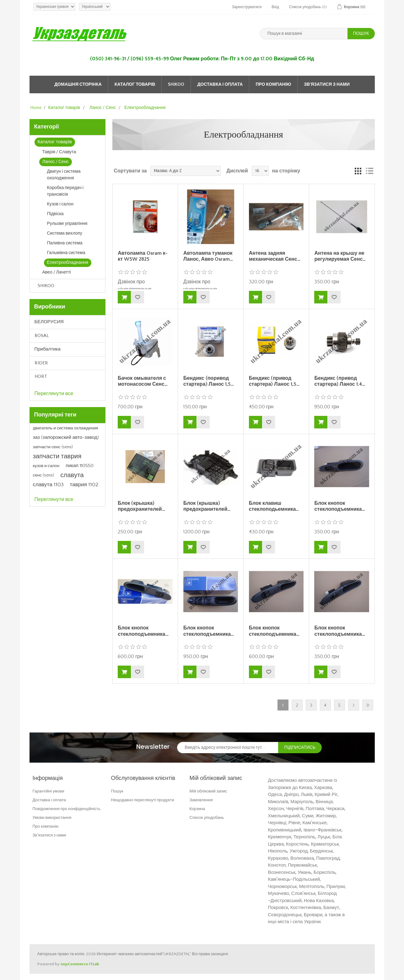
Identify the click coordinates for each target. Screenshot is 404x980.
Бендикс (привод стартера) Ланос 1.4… (339, 381)
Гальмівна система (66, 253)
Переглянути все (54, 394)
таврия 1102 (84, 485)
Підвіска (55, 214)
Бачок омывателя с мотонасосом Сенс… (143, 381)
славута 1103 (48, 485)
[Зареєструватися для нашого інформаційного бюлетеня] (228, 748)
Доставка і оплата (220, 84)
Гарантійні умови (48, 791)
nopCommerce (74, 964)
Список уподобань (207, 817)
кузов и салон (46, 466)
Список (369, 171)
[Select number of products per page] (260, 171)
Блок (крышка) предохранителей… (141, 506)
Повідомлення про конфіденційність (67, 809)
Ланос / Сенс (56, 162)
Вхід (275, 7)
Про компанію (273, 84)
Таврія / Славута (59, 152)
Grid (358, 171)
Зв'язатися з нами (327, 84)
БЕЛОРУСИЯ (49, 322)
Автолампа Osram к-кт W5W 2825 (143, 256)
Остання (368, 705)
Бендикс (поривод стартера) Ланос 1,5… (209, 381)
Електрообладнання (68, 263)
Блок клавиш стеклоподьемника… (274, 506)
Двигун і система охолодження (64, 175)
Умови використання (52, 817)
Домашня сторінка (78, 84)
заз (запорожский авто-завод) (66, 437)
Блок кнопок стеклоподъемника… (339, 506)
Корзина (197, 809)
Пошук (117, 791)
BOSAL (42, 336)
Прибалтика (48, 349)
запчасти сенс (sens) (53, 447)
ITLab (94, 964)
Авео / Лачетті (57, 272)
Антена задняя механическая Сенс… (275, 256)
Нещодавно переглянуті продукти (143, 800)
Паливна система (65, 243)
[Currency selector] (54, 7)
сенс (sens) (44, 475)
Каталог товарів (135, 84)
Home (36, 108)
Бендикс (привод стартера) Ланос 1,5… (274, 381)
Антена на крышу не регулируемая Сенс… (340, 256)
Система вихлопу (65, 233)
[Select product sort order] (186, 171)
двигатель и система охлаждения (66, 428)
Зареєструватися (247, 7)
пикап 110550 (80, 466)
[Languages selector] (95, 7)
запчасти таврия (57, 456)
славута (72, 475)
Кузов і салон (60, 204)
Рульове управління (67, 224)
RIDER (41, 363)
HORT (41, 376)
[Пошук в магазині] (304, 34)
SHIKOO (176, 84)
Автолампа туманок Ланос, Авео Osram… (208, 256)
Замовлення (201, 800)
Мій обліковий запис (208, 791)
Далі (354, 705)
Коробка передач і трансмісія (65, 191)
